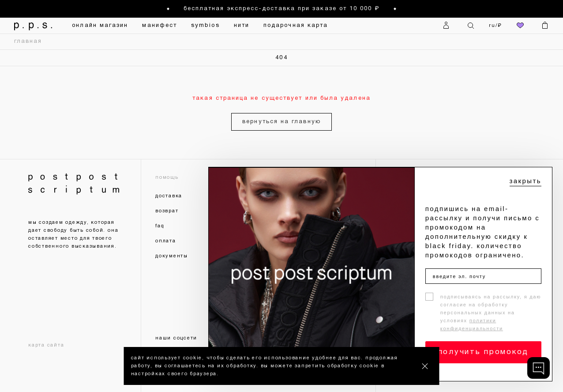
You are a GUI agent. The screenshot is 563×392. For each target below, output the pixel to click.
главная (28, 41)
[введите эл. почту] (483, 276)
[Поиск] (471, 26)
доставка (169, 196)
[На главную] (30, 26)
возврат (167, 211)
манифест (160, 26)
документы (172, 256)
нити (242, 26)
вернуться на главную (281, 122)
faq (160, 226)
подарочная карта (296, 26)
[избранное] (520, 26)
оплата (166, 241)
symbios (205, 26)
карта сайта (46, 345)
